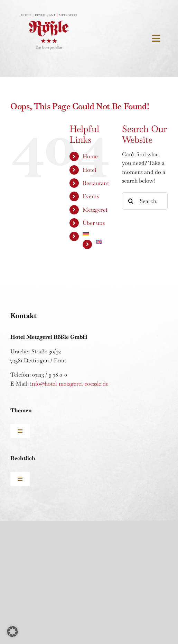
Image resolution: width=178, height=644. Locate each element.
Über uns (94, 223)
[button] (12, 632)
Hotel (89, 170)
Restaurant (96, 183)
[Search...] (145, 201)
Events (91, 196)
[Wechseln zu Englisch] (104, 242)
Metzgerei (95, 210)
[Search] (131, 201)
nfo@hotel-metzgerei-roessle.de (70, 384)
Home (90, 156)
